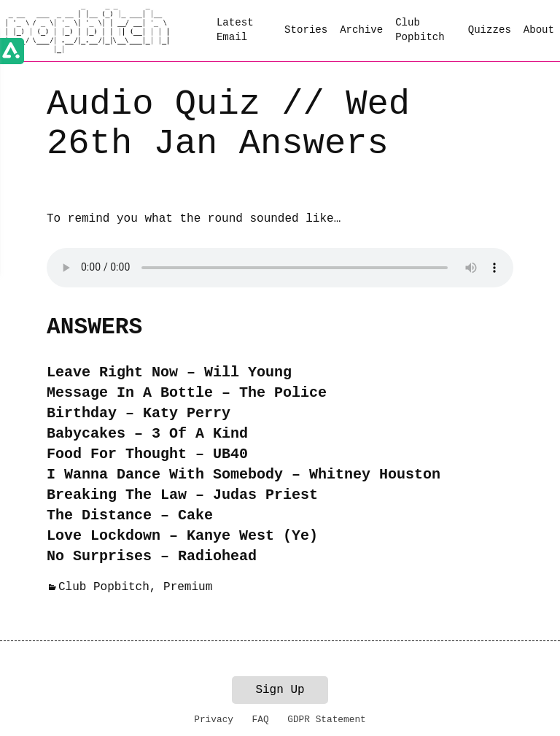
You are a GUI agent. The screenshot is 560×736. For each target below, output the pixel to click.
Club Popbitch (420, 30)
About (539, 30)
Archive (361, 30)
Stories (306, 30)
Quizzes (490, 30)
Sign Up (280, 690)
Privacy (214, 720)
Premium (188, 587)
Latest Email (235, 30)
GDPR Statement (327, 720)
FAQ (261, 720)
